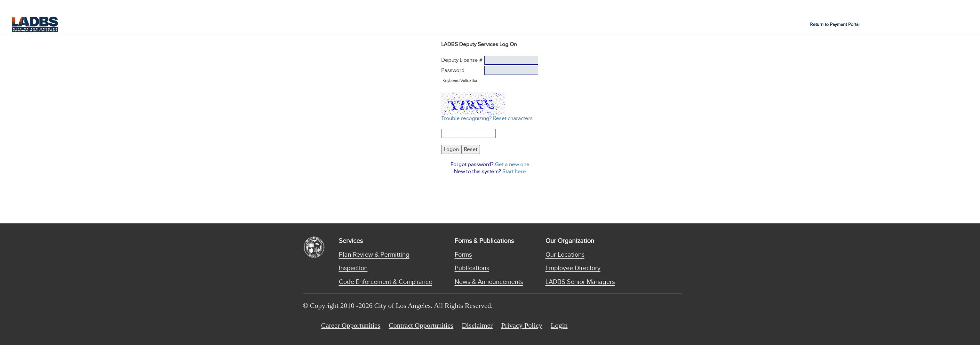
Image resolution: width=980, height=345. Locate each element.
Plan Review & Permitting (374, 255)
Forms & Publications (484, 241)
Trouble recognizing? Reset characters (487, 118)
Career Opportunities (351, 325)
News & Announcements (489, 282)
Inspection (353, 268)
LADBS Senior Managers (580, 282)
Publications (472, 268)
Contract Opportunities (421, 325)
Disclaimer (477, 325)
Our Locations (565, 255)
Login (559, 325)
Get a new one (512, 164)
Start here (514, 172)
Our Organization (570, 241)
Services (351, 241)
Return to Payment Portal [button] (835, 25)
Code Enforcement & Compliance (386, 282)
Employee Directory (573, 268)
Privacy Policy (522, 325)
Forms (463, 255)
